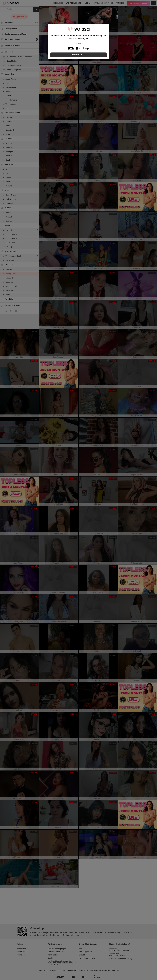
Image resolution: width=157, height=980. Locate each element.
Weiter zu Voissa (78, 55)
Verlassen (78, 44)
